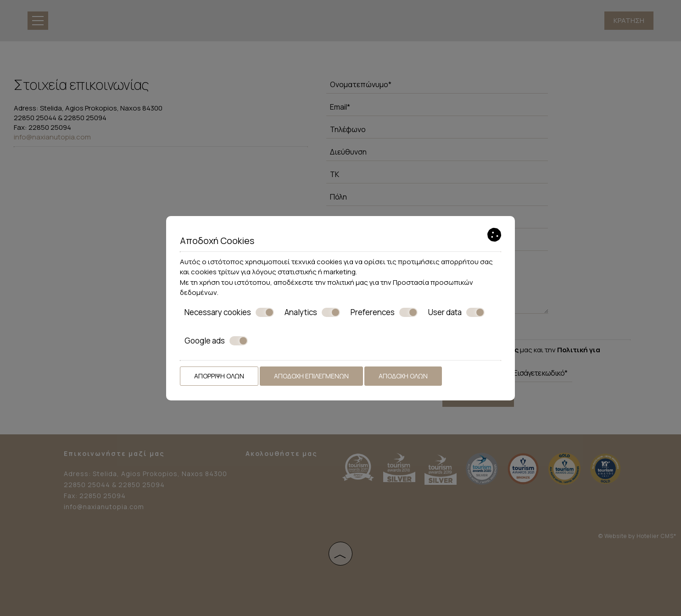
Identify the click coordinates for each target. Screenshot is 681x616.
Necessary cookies (229, 312)
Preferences (384, 312)
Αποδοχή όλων (403, 376)
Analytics (312, 312)
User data (456, 312)
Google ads (216, 341)
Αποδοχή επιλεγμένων (311, 376)
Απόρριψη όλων (219, 376)
